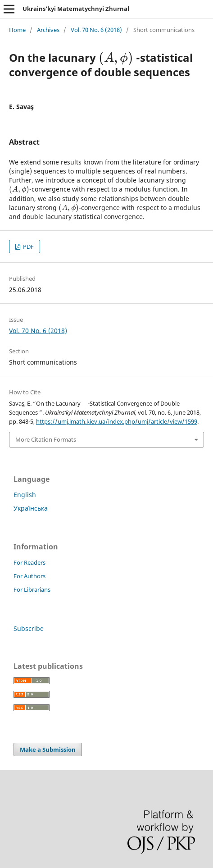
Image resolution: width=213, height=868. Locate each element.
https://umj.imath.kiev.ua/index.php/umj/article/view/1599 (117, 421)
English (25, 495)
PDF (28, 247)
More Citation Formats (46, 439)
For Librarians (32, 589)
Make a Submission (48, 749)
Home (17, 30)
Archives (48, 30)
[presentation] (116, 57)
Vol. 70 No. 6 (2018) (96, 30)
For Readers (29, 562)
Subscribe (29, 628)
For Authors (29, 576)
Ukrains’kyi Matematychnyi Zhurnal (76, 9)
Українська (31, 508)
